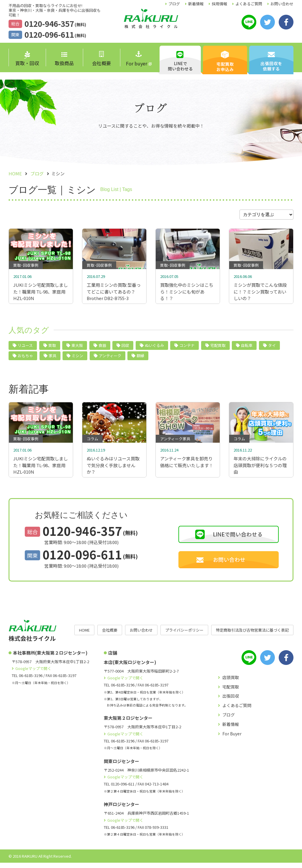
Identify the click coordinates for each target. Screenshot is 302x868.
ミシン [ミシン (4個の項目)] (77, 358)
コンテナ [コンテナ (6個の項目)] (187, 348)
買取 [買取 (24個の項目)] (52, 348)
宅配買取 (231, 692)
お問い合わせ (282, 4)
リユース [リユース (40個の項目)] (25, 348)
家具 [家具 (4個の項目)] (52, 358)
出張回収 (231, 701)
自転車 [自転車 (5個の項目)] (247, 348)
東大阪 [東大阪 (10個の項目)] (77, 348)
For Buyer (232, 739)
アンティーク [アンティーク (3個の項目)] (110, 358)
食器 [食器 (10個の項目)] (102, 348)
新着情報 (196, 4)
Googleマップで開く (33, 674)
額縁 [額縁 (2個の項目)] (140, 358)
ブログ (174, 4)
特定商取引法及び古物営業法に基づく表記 (252, 635)
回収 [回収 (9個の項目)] (125, 348)
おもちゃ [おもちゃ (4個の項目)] (25, 358)
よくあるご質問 (249, 4)
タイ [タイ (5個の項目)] (272, 348)
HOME (84, 635)
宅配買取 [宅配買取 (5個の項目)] (218, 348)
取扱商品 (64, 59)
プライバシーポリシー (184, 635)
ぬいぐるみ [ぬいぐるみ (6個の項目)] (154, 348)
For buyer (137, 59)
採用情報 (219, 4)
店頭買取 (231, 683)
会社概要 (101, 59)
